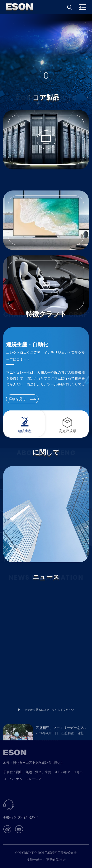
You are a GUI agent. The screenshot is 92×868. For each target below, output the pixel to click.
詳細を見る (22, 399)
